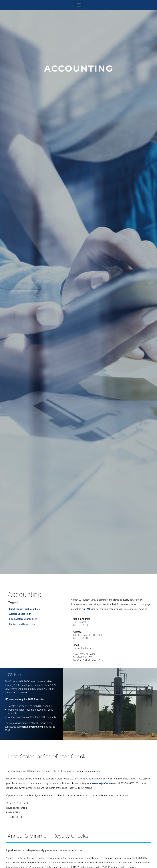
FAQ (88, 609)
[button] (78, 5)
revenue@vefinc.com (83, 648)
